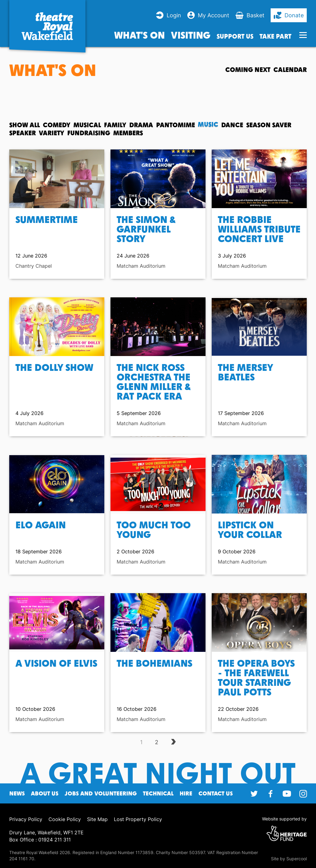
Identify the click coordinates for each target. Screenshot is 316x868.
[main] (158, 407)
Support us (235, 36)
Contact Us (216, 793)
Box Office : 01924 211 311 (40, 840)
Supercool (297, 859)
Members (128, 133)
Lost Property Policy (138, 819)
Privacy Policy (26, 819)
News (17, 793)
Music (208, 125)
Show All (25, 125)
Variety (52, 133)
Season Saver (269, 125)
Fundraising (89, 133)
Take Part (275, 36)
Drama (141, 125)
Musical (87, 125)
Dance (232, 125)
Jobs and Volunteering (101, 793)
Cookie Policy (65, 819)
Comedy (57, 125)
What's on (139, 35)
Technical (158, 793)
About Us (45, 793)
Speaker (23, 133)
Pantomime (176, 125)
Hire (186, 793)
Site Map (97, 819)
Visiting (191, 35)
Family (115, 125)
